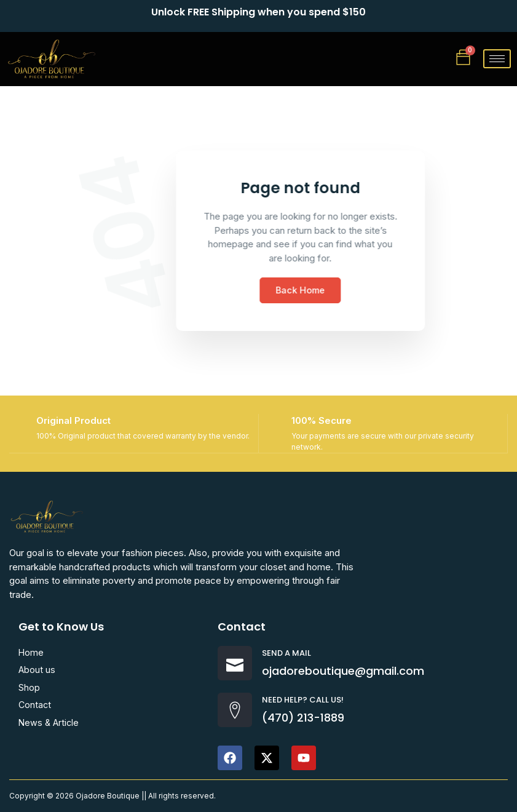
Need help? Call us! (303, 701)
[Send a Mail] (235, 664)
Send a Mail (286, 654)
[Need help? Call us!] (235, 711)
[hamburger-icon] (497, 59)
